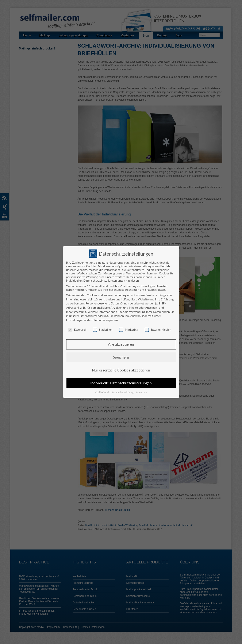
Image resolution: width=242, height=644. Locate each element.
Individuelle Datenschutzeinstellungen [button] (121, 383)
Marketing (129, 330)
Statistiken (103, 330)
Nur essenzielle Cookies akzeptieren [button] (121, 370)
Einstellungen (75, 320)
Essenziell (77, 330)
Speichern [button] (121, 357)
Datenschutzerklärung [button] (123, 392)
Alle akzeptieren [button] (121, 344)
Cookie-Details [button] (103, 392)
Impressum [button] (141, 392)
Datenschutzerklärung (94, 316)
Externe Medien (158, 330)
